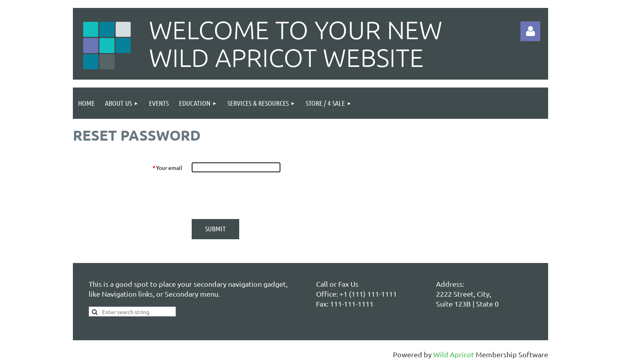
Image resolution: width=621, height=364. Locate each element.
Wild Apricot (454, 354)
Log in (530, 31)
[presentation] (252, 196)
